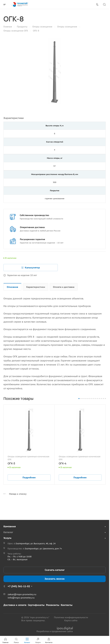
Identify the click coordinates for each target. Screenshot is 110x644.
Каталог (8, 532)
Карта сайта (71, 620)
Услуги (7, 538)
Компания (10, 526)
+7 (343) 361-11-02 (19, 586)
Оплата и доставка (64, 287)
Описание (12, 287)
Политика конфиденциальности (71, 617)
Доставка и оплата (15, 605)
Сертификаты (36, 605)
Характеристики (36, 287)
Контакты (67, 605)
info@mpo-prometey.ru (21, 598)
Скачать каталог (55, 570)
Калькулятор (32, 267)
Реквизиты (53, 605)
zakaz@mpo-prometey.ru (22, 594)
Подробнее (29, 477)
